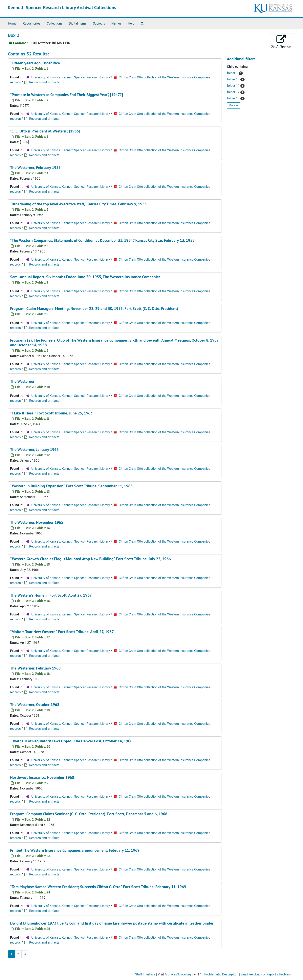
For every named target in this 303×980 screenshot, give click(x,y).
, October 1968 (35, 705)
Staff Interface (145, 974)
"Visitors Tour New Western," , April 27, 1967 (62, 632)
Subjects (99, 23)
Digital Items (78, 23)
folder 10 (234, 79)
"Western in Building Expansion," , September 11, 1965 (71, 486)
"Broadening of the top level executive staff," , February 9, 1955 (78, 204)
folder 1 (233, 73)
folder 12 (234, 92)
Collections (55, 23)
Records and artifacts (44, 82)
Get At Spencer (281, 41)
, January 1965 (34, 450)
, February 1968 (35, 668)
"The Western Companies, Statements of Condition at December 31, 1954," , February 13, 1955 (102, 240)
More (234, 105)
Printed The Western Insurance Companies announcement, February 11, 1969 (75, 850)
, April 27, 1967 (51, 595)
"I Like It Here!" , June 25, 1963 (51, 413)
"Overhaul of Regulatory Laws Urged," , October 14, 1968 (71, 741)
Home (12, 23)
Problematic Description (221, 974)
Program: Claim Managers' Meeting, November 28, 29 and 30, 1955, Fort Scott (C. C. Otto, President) (94, 309)
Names (116, 23)
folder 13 (234, 98)
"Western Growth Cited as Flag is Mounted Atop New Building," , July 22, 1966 (90, 559)
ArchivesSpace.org (178, 974)
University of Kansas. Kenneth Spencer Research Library (71, 77)
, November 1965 (37, 522)
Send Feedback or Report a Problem (266, 974)
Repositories (32, 23)
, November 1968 (42, 777)
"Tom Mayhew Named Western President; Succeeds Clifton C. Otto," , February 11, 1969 (98, 887)
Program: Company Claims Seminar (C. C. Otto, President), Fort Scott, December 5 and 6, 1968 (89, 814)
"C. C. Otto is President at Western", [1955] (45, 131)
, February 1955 (35, 168)
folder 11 (234, 86)
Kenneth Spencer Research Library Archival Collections (62, 7)
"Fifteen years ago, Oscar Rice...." (37, 63)
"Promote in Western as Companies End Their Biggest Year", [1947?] (66, 95)
